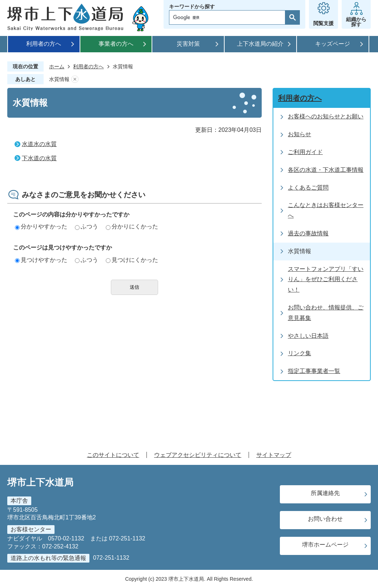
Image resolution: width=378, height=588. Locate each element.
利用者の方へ (44, 44)
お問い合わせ (325, 519)
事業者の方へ (116, 44)
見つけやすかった (41, 260)
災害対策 (188, 44)
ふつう (87, 226)
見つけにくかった (132, 260)
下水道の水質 (39, 158)
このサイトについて (113, 455)
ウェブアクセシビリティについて (198, 455)
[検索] (229, 17)
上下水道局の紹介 (260, 44)
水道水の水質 (39, 144)
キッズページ (333, 44)
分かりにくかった (132, 226)
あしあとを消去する (75, 79)
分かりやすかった (41, 226)
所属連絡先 (325, 493)
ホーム (57, 66)
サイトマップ (274, 455)
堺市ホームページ (325, 545)
